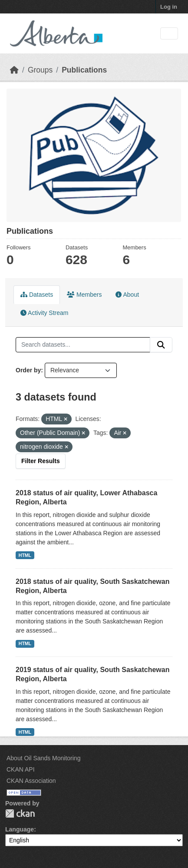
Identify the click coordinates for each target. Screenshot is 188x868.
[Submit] (161, 345)
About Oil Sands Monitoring (43, 758)
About (127, 295)
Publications (84, 70)
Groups (40, 70)
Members (84, 295)
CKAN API (21, 769)
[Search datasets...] (83, 345)
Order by (28, 370)
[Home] (14, 70)
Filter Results (41, 461)
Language (20, 829)
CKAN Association (31, 781)
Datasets (37, 295)
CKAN (20, 813)
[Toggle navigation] (169, 34)
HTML (25, 555)
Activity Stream (44, 313)
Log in (169, 7)
